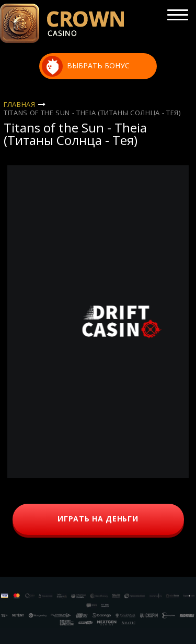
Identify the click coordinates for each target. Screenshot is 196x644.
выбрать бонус (86, 66)
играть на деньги (98, 519)
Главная (20, 104)
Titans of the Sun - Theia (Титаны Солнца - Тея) (92, 113)
